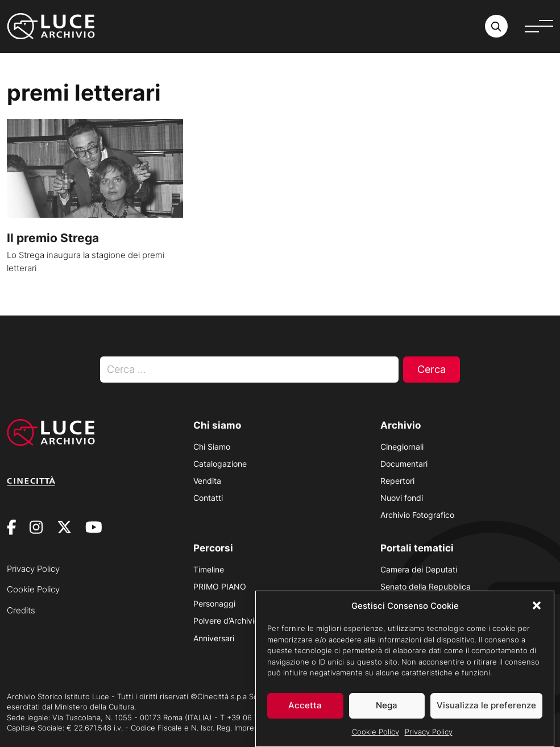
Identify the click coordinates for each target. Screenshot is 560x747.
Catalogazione (220, 464)
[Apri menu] (539, 26)
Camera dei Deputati (419, 569)
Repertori (397, 481)
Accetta (305, 707)
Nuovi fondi (402, 498)
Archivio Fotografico (417, 515)
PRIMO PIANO (220, 586)
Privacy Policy (429, 733)
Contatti (208, 498)
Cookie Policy (376, 733)
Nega (387, 707)
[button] (537, 608)
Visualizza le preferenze (486, 707)
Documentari (404, 464)
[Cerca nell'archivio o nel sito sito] (496, 26)
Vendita (207, 481)
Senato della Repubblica (426, 586)
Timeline (209, 569)
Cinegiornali (402, 447)
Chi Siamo (212, 447)
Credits (21, 610)
